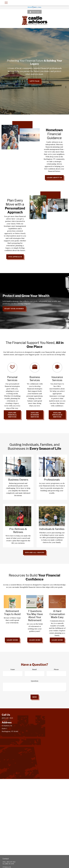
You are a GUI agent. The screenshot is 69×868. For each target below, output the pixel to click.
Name (13, 669)
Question (35, 681)
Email (34, 669)
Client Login (34, 12)
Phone (56, 669)
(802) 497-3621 (11, 862)
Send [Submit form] (35, 697)
